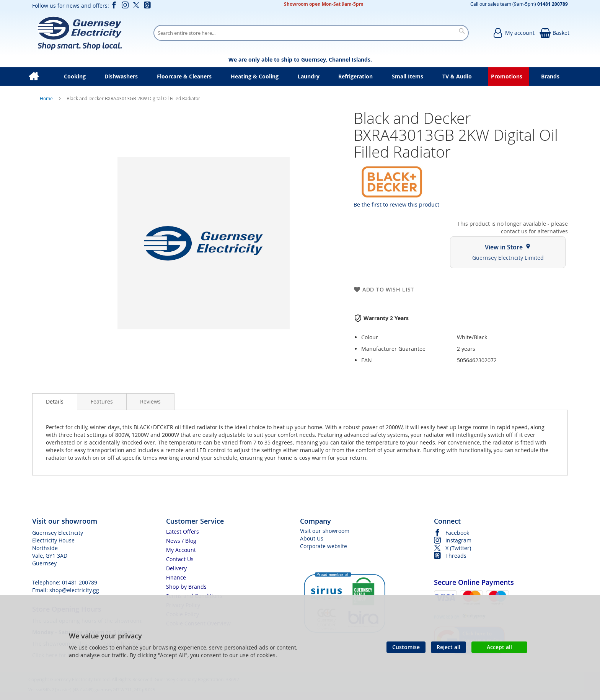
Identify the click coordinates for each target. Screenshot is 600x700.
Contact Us (180, 559)
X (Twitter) (458, 548)
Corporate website (324, 546)
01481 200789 (80, 582)
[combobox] (311, 33)
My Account (181, 550)
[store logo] (79, 33)
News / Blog (181, 541)
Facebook (457, 533)
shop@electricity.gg (74, 590)
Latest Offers (183, 532)
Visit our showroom (325, 531)
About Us (312, 538)
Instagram (458, 540)
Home (47, 98)
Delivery (176, 568)
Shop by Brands (186, 587)
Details (55, 401)
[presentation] (55, 402)
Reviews (150, 401)
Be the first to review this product (396, 204)
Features (102, 401)
